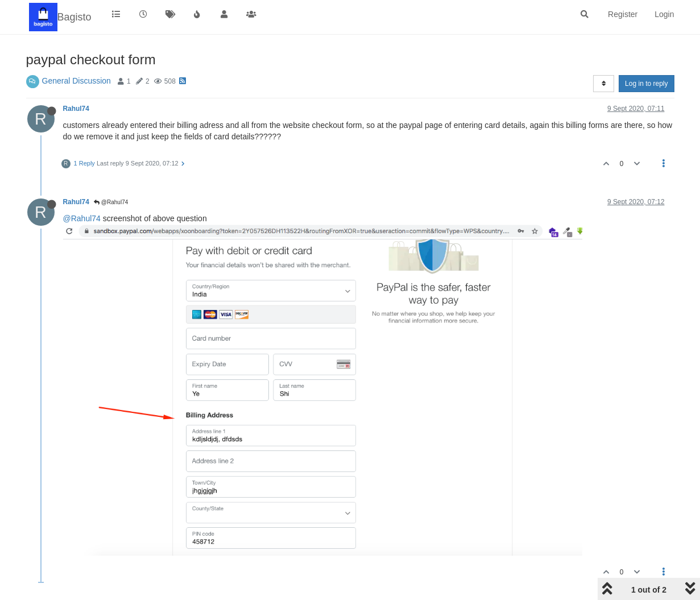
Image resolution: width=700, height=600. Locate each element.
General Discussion (76, 81)
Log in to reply (646, 84)
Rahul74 (76, 109)
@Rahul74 (111, 202)
